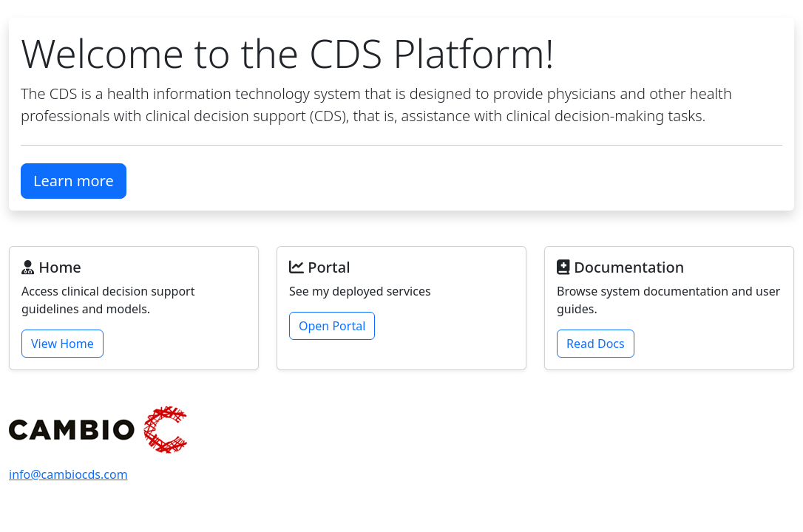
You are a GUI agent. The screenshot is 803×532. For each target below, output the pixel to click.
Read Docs (596, 344)
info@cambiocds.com (68, 474)
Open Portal (332, 326)
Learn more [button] (74, 181)
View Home (62, 344)
